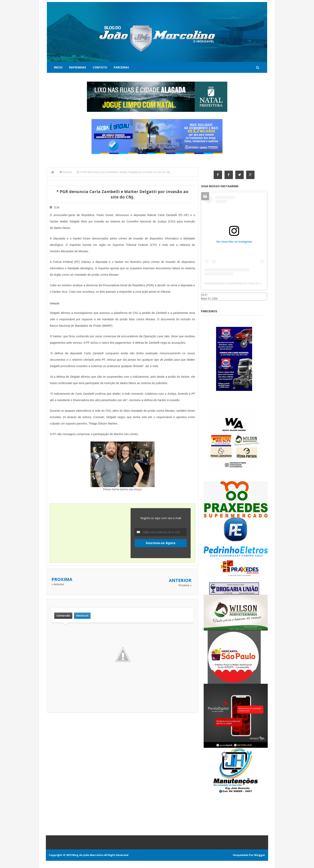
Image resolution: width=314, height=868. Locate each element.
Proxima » (185, 585)
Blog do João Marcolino (88, 855)
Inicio (58, 67)
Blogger (260, 855)
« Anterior (58, 584)
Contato (100, 67)
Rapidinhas (78, 67)
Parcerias (121, 67)
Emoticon (82, 616)
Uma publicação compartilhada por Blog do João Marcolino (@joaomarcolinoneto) (255, 283)
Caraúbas (207, 302)
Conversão (63, 616)
